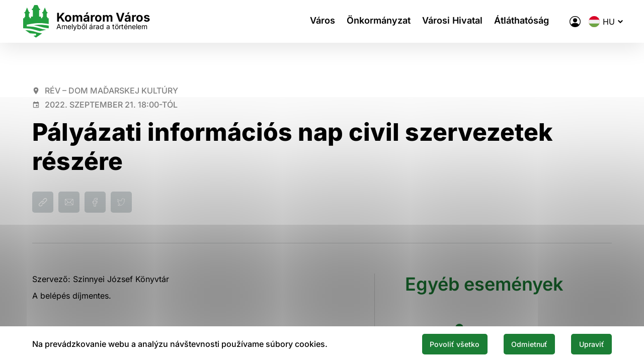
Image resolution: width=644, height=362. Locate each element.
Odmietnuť (517, 343)
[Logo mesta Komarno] (97, 21)
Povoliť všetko (434, 343)
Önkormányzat (366, 21)
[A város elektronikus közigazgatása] (564, 22)
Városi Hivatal (443, 21)
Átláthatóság (516, 21)
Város (306, 21)
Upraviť (588, 343)
